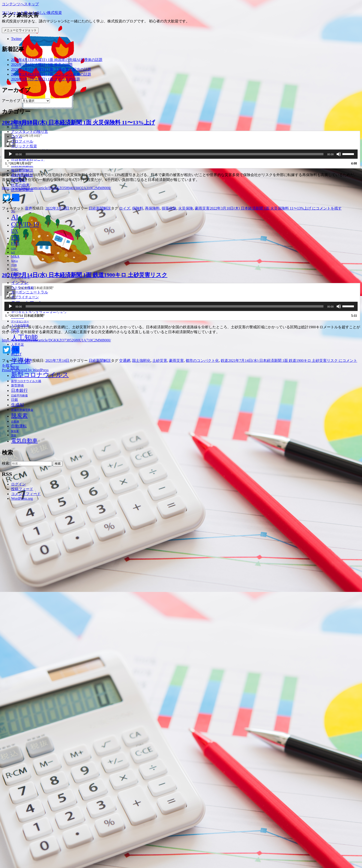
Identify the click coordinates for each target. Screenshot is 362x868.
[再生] (10, 648)
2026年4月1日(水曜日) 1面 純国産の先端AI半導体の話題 (57, 60)
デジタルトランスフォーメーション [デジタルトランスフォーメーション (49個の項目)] (39, 313)
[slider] (175, 648)
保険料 (138, 702)
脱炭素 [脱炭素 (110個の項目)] (19, 416)
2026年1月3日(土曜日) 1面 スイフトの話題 (46, 79)
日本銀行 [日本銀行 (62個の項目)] (19, 390)
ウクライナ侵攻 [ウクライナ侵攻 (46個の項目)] (22, 288)
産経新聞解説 (22, 175)
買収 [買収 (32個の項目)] (14, 435)
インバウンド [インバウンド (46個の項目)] (21, 277)
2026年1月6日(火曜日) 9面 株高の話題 (42, 65)
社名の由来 (20, 185)
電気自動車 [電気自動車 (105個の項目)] (24, 441)
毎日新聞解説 (22, 170)
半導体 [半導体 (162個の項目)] (21, 361)
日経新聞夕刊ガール (28, 161)
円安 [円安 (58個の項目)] (15, 349)
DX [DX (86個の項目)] (15, 231)
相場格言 (18, 180)
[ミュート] (339, 648)
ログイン (18, 484)
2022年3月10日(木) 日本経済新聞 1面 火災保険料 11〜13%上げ (78, 616)
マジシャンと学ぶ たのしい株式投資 (32, 13)
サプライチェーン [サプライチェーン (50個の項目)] (25, 297)
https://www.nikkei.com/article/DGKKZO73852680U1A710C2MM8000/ (56, 834)
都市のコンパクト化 (202, 854)
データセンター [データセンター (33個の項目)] (20, 321)
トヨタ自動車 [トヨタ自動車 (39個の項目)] (20, 326)
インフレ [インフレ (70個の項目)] (20, 282)
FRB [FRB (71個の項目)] (15, 243)
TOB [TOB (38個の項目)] (14, 265)
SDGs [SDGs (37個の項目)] (14, 261)
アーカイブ (11, 101)
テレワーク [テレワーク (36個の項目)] (18, 308)
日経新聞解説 (22, 166)
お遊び (17, 127)
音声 (29, 702)
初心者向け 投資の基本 (30, 151)
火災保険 (186, 702)
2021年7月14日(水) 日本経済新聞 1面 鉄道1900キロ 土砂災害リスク (85, 769)
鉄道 (224, 854)
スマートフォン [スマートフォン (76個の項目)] (27, 303)
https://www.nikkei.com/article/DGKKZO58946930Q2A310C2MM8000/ (56, 682)
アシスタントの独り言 (30, 132)
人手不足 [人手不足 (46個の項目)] (18, 344)
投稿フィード (22, 489)
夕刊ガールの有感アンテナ (33, 156)
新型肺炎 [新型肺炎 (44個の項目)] (18, 385)
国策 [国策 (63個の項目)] (15, 368)
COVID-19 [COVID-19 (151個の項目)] (25, 224)
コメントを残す (276, 702)
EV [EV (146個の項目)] (15, 237)
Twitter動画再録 (24, 122)
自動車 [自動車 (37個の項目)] (15, 422)
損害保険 (169, 702)
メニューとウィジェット (20, 30)
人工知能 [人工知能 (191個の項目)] (24, 338)
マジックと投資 (24, 146)
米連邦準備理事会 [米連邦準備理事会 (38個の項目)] (22, 410)
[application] (181, 648)
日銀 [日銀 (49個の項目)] (15, 400)
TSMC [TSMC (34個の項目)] (15, 269)
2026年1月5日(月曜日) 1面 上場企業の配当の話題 (51, 69)
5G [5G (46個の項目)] (13, 211)
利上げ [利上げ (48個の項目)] (16, 354)
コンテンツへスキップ (20, 4)
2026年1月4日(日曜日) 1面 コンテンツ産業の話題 (51, 74)
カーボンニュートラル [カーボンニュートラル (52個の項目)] (30, 292)
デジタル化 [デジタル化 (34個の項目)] (17, 317)
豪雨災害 (202, 702)
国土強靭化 (141, 854)
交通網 (125, 854)
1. (19, 657)
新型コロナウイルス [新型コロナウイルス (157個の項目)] (40, 375)
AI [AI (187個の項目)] (15, 217)
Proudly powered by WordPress (25, 864)
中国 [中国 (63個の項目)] (15, 330)
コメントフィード (26, 494)
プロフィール (22, 141)
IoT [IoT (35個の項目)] (13, 253)
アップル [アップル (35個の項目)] (17, 273)
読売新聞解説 (22, 190)
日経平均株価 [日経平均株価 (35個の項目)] (19, 396)
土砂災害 (160, 854)
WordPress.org (22, 498)
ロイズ (125, 702)
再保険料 (152, 702)
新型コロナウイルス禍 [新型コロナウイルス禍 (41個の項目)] (26, 381)
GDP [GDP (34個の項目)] (14, 248)
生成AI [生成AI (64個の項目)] (17, 405)
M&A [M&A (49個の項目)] (15, 256)
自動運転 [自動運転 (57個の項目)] (19, 426)
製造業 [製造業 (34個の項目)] (15, 431)
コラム (17, 136)
